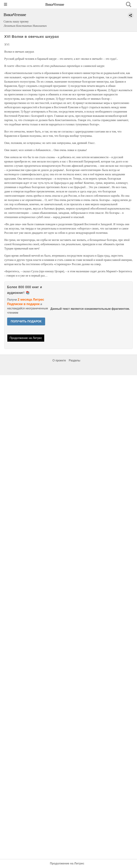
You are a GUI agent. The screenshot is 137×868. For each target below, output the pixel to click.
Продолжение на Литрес (26, 338)
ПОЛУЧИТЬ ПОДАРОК (26, 321)
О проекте (59, 360)
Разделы (74, 360)
